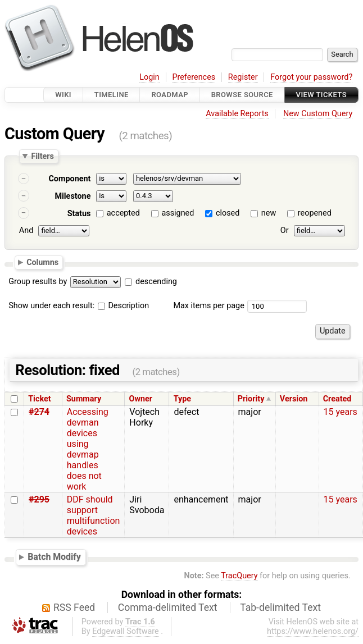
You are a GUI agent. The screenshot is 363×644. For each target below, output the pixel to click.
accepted (123, 213)
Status (79, 214)
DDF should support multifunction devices (94, 515)
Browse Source (242, 95)
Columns (42, 262)
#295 (39, 499)
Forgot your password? (311, 77)
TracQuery (239, 576)
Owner (141, 399)
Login (149, 77)
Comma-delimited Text (168, 608)
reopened (315, 213)
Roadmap (170, 95)
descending (156, 282)
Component (69, 179)
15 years (341, 412)
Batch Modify (54, 557)
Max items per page (208, 306)
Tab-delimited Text (280, 608)
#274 (39, 412)
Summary (84, 399)
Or (285, 230)
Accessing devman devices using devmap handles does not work (88, 449)
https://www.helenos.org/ (313, 631)
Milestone (72, 196)
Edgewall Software (126, 631)
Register (243, 77)
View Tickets (321, 95)
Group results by (38, 282)
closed (228, 213)
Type (182, 399)
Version (294, 399)
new (269, 213)
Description (123, 306)
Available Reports (237, 114)
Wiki (63, 95)
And (26, 230)
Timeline (112, 95)
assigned (178, 213)
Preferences (194, 77)
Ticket (39, 399)
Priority (251, 399)
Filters (42, 156)
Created (337, 399)
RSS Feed (74, 608)
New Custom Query (318, 114)
